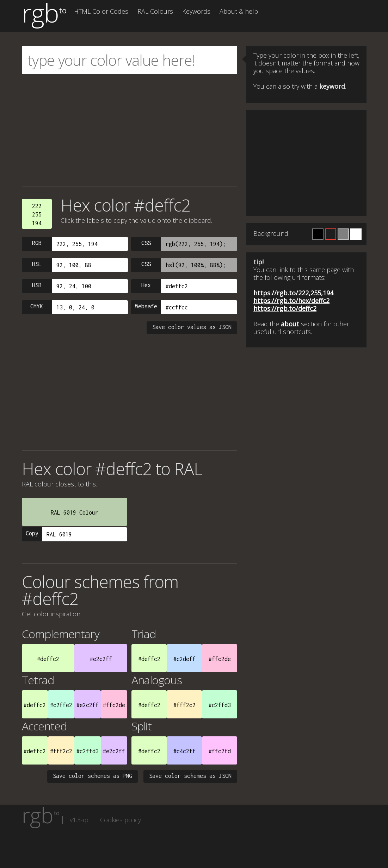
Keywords (196, 11)
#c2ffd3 (220, 705)
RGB (37, 243)
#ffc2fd (220, 751)
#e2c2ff (101, 659)
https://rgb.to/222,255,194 (293, 293)
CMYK (37, 306)
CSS (146, 243)
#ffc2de (220, 659)
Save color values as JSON (192, 327)
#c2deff (184, 659)
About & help (239, 11)
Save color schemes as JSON (190, 776)
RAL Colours (155, 11)
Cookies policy (121, 820)
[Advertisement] (130, 130)
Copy (32, 533)
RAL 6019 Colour (75, 512)
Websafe (146, 306)
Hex (146, 285)
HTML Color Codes (101, 11)
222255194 (37, 215)
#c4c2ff (184, 751)
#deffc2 (48, 659)
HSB (37, 285)
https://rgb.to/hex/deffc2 (291, 301)
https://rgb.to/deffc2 (285, 308)
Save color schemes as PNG (93, 776)
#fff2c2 (184, 705)
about (290, 324)
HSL (37, 264)
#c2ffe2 (61, 705)
